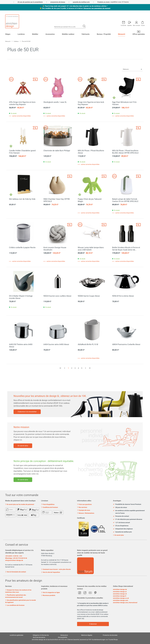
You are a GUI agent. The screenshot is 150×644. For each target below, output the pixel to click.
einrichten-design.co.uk (121, 598)
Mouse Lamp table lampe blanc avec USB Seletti (91, 249)
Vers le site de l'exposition (51, 572)
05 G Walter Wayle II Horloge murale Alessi (21, 297)
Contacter (123, 25)
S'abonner (93, 624)
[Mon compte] (130, 23)
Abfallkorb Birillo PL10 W (88, 345)
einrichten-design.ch (120, 594)
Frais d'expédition (48, 504)
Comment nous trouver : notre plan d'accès (56, 569)
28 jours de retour (120, 507)
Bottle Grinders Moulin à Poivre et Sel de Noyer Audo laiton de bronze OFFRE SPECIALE (126, 249)
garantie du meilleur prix (81, 2)
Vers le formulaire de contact (16, 572)
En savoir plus (23, 446)
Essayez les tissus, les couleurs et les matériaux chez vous (18, 591)
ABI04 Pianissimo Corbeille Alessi (126, 345)
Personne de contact (121, 516)
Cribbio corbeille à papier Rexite (22, 248)
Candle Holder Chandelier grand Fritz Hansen (22, 152)
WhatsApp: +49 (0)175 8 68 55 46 (16, 558)
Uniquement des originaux (123, 529)
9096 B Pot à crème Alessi (123, 296)
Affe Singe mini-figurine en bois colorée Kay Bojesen (22, 103)
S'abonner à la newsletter (27, 412)
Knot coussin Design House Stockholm (55, 249)
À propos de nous (84, 510)
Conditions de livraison (50, 507)
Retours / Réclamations (86, 513)
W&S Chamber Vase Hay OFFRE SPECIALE (57, 200)
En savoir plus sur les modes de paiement (20, 504)
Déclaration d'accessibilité (63, 636)
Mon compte (136, 25)
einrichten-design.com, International (125, 603)
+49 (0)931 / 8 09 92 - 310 (14, 556)
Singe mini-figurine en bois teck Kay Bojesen (91, 103)
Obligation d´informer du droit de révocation (41, 636)
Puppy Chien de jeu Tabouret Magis (90, 200)
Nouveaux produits (48, 595)
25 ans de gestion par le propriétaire (30, 2)
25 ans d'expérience (121, 526)
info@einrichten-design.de (14, 560)
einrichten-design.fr (120, 596)
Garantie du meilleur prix (122, 532)
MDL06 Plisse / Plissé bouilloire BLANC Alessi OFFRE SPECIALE (125, 152)
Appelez (130, 25)
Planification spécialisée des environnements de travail (16, 596)
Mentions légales (87, 635)
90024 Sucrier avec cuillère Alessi (57, 296)
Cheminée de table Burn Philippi (57, 151)
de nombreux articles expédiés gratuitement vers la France (129, 512)
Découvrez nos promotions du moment (97, 8)
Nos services (82, 507)
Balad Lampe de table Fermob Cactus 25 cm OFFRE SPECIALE (125, 200)
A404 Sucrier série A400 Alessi (56, 345)
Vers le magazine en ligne (50, 592)
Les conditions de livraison (15, 605)
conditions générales (16, 635)
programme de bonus (58, 2)
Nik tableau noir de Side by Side (22, 199)
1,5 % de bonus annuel (121, 523)
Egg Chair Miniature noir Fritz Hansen (124, 103)
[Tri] (132, 69)
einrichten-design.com (121, 600)
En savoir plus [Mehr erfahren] (23, 480)
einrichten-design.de (120, 589)
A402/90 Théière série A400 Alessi (21, 346)
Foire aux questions (84, 504)
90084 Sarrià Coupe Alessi (89, 296)
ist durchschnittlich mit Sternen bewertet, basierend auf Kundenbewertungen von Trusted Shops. (75, 640)
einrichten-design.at (120, 592)
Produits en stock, (104, 2)
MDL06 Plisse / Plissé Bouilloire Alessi (91, 152)
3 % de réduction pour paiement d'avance (128, 519)
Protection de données (110, 635)
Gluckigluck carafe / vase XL (55, 102)
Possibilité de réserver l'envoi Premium (127, 504)
